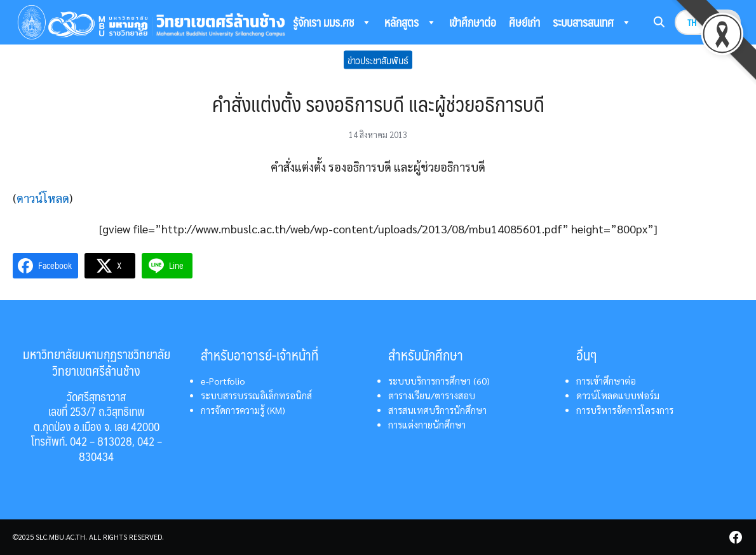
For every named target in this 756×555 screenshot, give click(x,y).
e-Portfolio (223, 381)
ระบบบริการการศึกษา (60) (439, 381)
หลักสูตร (410, 22)
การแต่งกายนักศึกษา (427, 425)
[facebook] (736, 537)
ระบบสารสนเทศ (592, 22)
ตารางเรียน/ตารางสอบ (432, 395)
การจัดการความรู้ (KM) (243, 410)
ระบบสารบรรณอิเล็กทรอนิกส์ (256, 395)
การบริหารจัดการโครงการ (625, 410)
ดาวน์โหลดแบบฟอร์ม (618, 395)
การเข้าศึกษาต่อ (606, 381)
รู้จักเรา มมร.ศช (332, 22)
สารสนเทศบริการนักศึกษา (437, 410)
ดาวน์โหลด (43, 198)
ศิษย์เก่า (524, 22)
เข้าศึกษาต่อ (473, 22)
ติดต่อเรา (311, 54)
